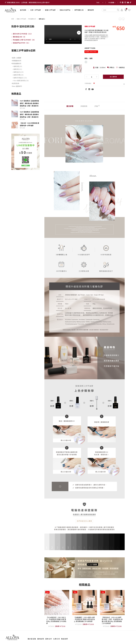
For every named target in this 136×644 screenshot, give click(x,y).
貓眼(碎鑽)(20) (18, 75)
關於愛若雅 (32, 639)
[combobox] (99, 3)
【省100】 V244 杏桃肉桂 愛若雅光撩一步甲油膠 (29, 124)
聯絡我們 (65, 639)
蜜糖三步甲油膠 (50, 10)
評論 (97, 106)
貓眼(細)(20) (17, 66)
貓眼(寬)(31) (17, 69)
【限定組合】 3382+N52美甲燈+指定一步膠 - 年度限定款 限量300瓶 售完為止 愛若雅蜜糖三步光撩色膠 (112, 620)
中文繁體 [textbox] (111, 3)
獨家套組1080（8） (19, 37)
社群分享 (57, 639)
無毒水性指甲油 (65, 10)
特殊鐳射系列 (17, 61)
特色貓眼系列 (32, 19)
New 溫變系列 (17, 86)
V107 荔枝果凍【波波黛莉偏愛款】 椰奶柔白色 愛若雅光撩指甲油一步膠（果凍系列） (30, 103)
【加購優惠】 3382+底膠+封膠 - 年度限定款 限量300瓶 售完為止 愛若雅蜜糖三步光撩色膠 (84, 619)
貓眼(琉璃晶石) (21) (20, 78)
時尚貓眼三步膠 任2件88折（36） (23, 40)
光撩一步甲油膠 (36, 10)
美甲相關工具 (79, 10)
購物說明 (91, 10)
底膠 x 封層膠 (17, 58)
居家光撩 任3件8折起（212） (22, 34)
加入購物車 (113, 77)
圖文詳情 (70, 106)
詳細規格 (84, 106)
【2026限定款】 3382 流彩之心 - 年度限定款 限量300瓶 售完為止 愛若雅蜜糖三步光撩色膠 (56, 620)
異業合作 (49, 639)
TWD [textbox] (98, 3)
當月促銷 (23, 10)
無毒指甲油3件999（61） (21, 43)
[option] (63, 35)
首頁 (13, 19)
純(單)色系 (16, 83)
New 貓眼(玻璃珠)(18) (21, 80)
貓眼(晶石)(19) (18, 72)
